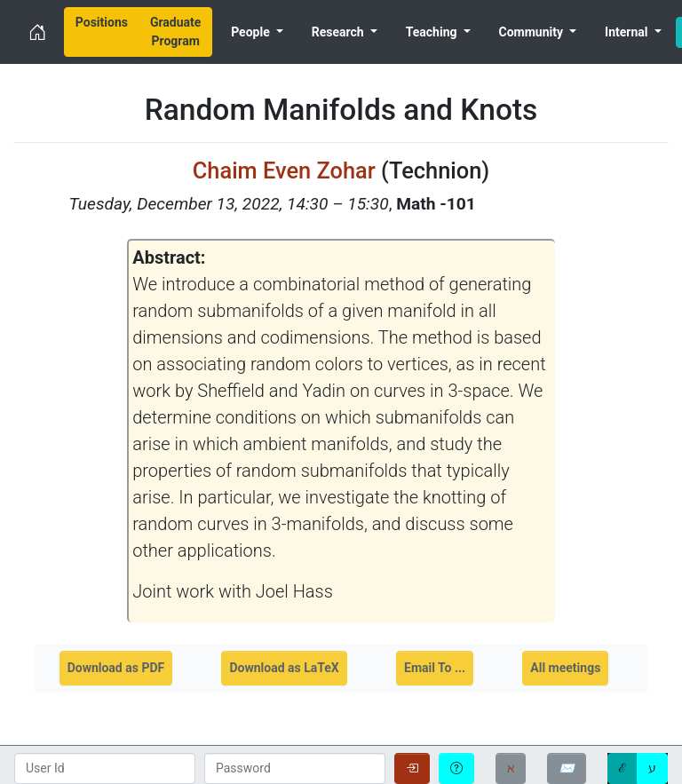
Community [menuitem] (533, 32)
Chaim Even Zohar (284, 170)
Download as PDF (116, 668)
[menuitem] (102, 32)
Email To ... (435, 668)
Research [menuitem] (339, 32)
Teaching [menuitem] (433, 32)
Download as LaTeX (284, 668)
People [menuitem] (252, 32)
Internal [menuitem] (628, 32)
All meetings (565, 668)
